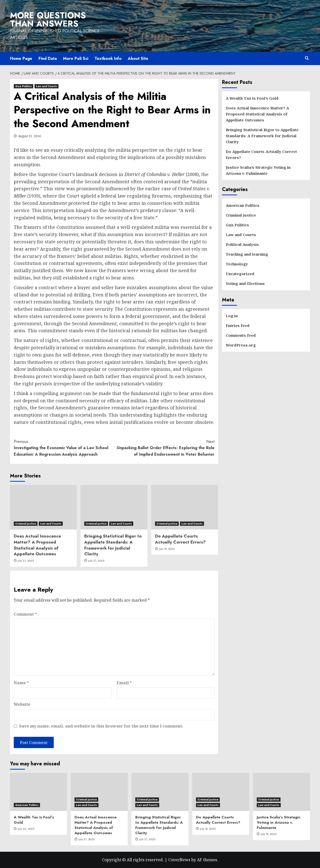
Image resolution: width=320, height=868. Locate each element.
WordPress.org (241, 345)
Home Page (21, 58)
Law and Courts (241, 235)
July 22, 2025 (26, 829)
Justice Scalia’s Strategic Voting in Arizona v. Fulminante (258, 170)
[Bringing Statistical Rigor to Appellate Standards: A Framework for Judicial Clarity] (114, 507)
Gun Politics (237, 225)
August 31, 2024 (29, 136)
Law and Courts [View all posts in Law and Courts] (46, 86)
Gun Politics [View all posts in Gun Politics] (23, 86)
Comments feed (241, 335)
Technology (237, 264)
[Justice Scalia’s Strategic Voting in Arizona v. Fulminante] (281, 792)
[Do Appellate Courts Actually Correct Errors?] (185, 507)
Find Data (48, 58)
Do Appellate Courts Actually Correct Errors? (180, 539)
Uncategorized (240, 274)
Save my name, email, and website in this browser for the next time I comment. (101, 726)
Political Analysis (242, 244)
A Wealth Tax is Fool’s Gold (252, 98)
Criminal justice (241, 215)
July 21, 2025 (26, 561)
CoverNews (179, 860)
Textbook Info (108, 58)
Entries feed (238, 325)
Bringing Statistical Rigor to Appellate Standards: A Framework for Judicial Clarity (113, 545)
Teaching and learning (247, 254)
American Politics (243, 205)
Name (21, 683)
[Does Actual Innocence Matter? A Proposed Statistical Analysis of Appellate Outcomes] (43, 507)
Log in (232, 316)
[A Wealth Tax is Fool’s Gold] (38, 792)
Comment (25, 614)
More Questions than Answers (48, 20)
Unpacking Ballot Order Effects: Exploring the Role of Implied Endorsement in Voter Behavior (164, 448)
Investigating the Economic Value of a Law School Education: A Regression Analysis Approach (64, 448)
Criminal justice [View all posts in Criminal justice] (26, 524)
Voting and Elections (245, 283)
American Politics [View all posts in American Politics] (27, 805)
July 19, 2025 (167, 549)
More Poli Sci (76, 58)
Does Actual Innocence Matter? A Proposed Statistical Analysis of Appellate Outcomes (37, 545)
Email (124, 683)
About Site (138, 58)
